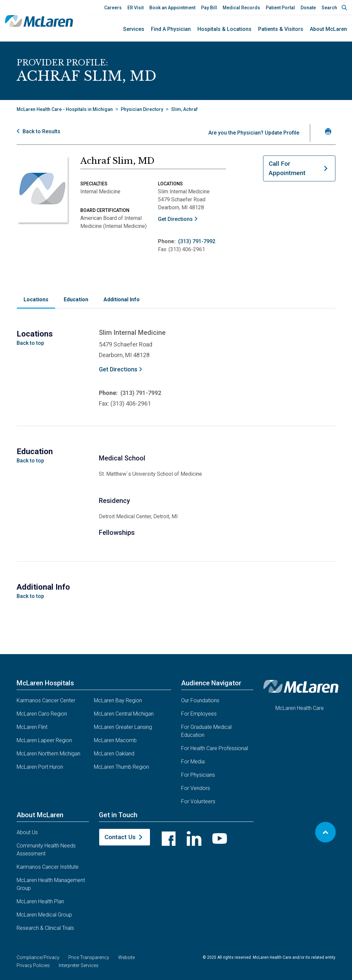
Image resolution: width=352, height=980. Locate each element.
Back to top (30, 343)
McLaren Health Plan (40, 901)
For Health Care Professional (214, 748)
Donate (308, 8)
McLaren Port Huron (40, 767)
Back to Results (41, 131)
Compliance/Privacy (38, 957)
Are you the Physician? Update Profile (254, 133)
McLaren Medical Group (44, 915)
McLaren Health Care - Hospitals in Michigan (65, 109)
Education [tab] (76, 299)
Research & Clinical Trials (45, 928)
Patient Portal (280, 8)
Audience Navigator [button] (211, 683)
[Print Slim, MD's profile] (328, 131)
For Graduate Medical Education (206, 731)
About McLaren (328, 29)
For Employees (199, 714)
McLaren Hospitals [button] (45, 683)
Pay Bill (209, 8)
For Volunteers (198, 801)
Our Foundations (200, 700)
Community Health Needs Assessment (46, 850)
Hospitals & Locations (224, 29)
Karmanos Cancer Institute (48, 867)
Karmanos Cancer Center (46, 700)
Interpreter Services (79, 965)
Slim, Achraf (184, 109)
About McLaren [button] (40, 815)
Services (134, 29)
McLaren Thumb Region (121, 767)
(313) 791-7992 (197, 241)
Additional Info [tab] (122, 299)
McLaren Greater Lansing (123, 727)
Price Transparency (89, 957)
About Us (27, 832)
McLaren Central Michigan (124, 714)
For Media (193, 762)
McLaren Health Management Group (51, 884)
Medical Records (241, 8)
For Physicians (198, 775)
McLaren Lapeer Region (44, 740)
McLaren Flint (32, 727)
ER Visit (136, 8)
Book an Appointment (172, 8)
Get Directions (175, 219)
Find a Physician (171, 29)
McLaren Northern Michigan (48, 754)
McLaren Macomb (115, 740)
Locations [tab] (36, 299)
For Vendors (196, 788)
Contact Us (120, 837)
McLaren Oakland (114, 754)
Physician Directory (142, 109)
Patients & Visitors (281, 29)
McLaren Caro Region (42, 714)
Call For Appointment (287, 168)
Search (329, 8)
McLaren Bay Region (118, 700)
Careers (113, 8)
